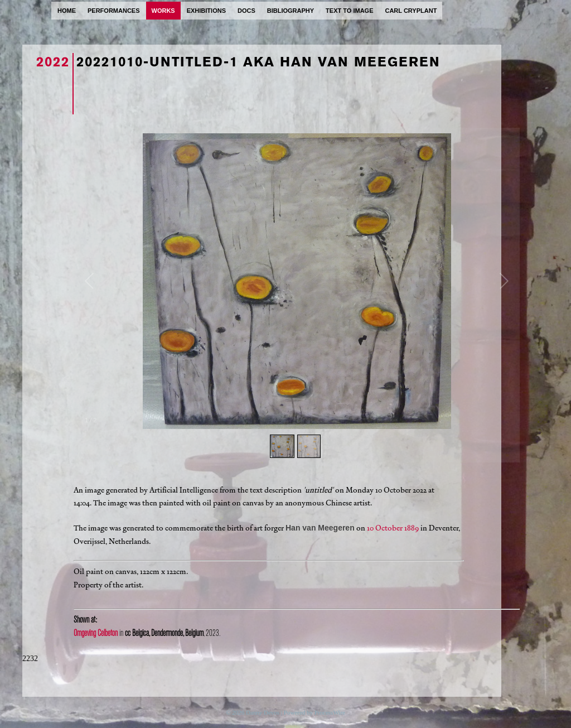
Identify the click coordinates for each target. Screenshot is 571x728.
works (163, 11)
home (67, 11)
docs (246, 11)
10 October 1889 (393, 528)
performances (114, 11)
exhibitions (206, 11)
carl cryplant (411, 11)
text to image (349, 11)
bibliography (291, 11)
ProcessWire (330, 712)
